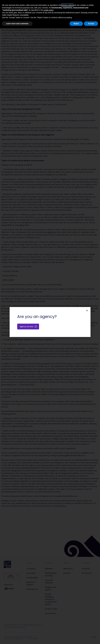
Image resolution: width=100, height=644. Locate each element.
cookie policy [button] (48, 10)
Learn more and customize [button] (17, 24)
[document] (50, 322)
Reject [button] (76, 24)
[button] (87, 310)
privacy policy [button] (67, 5)
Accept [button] (91, 24)
